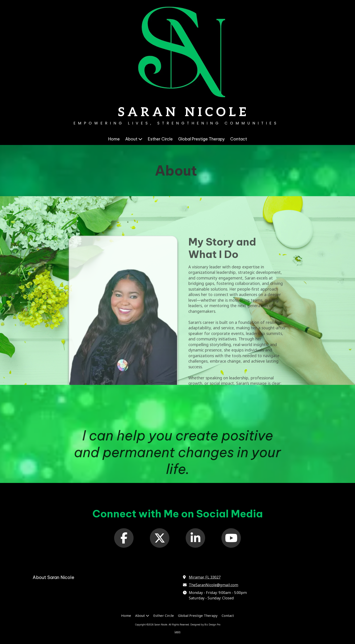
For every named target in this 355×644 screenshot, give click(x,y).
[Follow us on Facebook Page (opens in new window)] (124, 538)
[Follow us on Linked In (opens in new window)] (195, 538)
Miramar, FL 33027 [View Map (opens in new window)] (205, 577)
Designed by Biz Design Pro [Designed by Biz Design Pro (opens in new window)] (205, 625)
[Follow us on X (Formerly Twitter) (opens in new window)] (160, 538)
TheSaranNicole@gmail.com (213, 585)
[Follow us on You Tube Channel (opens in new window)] (231, 538)
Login (177, 632)
